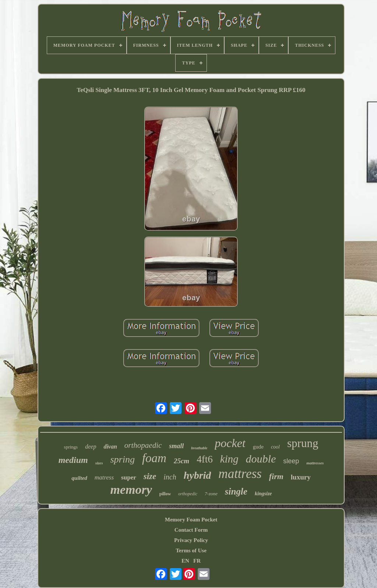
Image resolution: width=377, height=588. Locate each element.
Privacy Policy (191, 540)
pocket (230, 443)
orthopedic (188, 494)
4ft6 (205, 459)
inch (170, 477)
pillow (165, 494)
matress (104, 477)
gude (258, 447)
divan (110, 447)
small (176, 446)
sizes (99, 463)
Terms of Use (191, 550)
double (261, 459)
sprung (303, 443)
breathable (199, 448)
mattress (240, 474)
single (236, 491)
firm (276, 476)
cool (275, 447)
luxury (301, 477)
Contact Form (191, 530)
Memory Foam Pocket (191, 520)
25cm (182, 461)
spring (122, 459)
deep (91, 447)
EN (185, 561)
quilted (79, 478)
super (129, 477)
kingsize (263, 494)
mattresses (315, 463)
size (150, 476)
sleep (291, 461)
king (229, 459)
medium (73, 460)
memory (131, 490)
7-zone (211, 494)
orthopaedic (143, 445)
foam (154, 458)
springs (71, 447)
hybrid (198, 475)
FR (197, 561)
